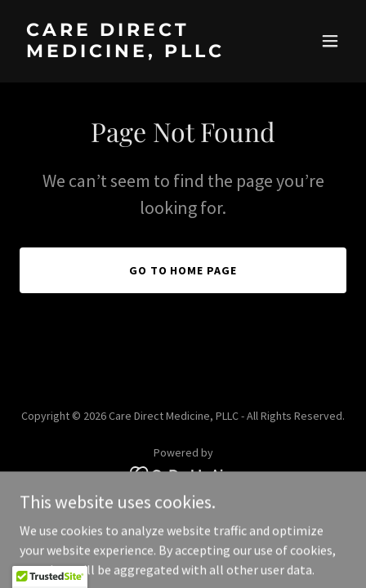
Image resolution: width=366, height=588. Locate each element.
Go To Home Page (183, 270)
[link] (134, 52)
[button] (330, 41)
